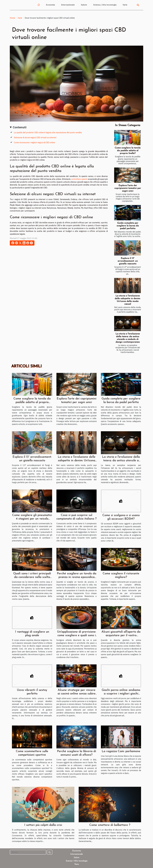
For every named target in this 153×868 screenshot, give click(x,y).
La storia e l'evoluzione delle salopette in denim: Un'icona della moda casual (77, 461)
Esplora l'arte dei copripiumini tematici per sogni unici (128, 188)
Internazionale (68, 5)
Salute (84, 5)
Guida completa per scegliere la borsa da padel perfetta (128, 226)
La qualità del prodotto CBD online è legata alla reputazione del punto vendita (48, 132)
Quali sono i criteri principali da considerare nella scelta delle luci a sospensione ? (32, 577)
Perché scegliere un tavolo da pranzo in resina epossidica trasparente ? (77, 577)
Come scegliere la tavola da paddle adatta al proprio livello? (128, 151)
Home (12, 18)
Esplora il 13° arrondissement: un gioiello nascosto (128, 261)
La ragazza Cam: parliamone (121, 751)
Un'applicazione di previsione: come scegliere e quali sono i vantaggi (77, 635)
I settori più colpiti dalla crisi (43, 825)
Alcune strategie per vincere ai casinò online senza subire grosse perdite (77, 694)
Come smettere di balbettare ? (110, 825)
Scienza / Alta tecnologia (105, 5)
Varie (125, 5)
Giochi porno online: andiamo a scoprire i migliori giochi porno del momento (121, 694)
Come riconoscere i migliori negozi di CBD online (34, 142)
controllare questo (79, 179)
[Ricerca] (28, 852)
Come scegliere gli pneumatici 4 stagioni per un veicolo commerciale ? (32, 519)
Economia (50, 5)
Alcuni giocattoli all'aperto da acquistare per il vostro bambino (121, 635)
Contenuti (20, 127)
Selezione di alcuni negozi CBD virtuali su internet (35, 137)
